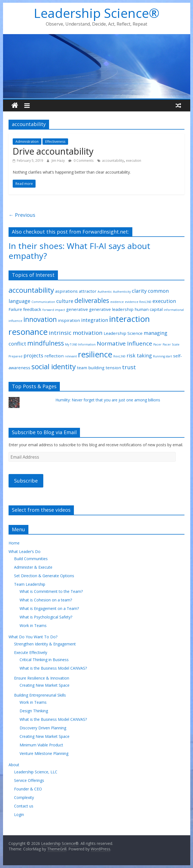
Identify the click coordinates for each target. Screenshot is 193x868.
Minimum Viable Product (41, 745)
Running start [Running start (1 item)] (163, 356)
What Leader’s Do (25, 551)
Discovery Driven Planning (43, 728)
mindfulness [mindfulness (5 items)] (46, 343)
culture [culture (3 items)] (65, 301)
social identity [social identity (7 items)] (54, 366)
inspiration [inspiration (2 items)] (69, 320)
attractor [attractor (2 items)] (88, 291)
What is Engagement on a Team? (49, 608)
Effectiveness (55, 142)
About (14, 765)
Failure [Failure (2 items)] (15, 309)
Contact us (24, 806)
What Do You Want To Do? (33, 637)
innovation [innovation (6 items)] (40, 319)
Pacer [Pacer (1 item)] (157, 344)
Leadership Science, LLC (36, 772)
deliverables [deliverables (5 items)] (92, 301)
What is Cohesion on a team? (46, 600)
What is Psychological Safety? (46, 617)
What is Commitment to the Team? (51, 591)
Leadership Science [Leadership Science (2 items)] (123, 333)
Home (14, 543)
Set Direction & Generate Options (44, 576)
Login (19, 814)
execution (134, 161)
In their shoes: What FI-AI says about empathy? (79, 251)
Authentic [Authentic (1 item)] (105, 292)
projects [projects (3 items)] (33, 355)
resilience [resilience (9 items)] (95, 354)
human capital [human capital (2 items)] (149, 309)
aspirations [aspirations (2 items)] (66, 291)
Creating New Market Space (45, 685)
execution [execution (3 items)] (164, 301)
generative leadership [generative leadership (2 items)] (111, 309)
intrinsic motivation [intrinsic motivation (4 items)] (76, 333)
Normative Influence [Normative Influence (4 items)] (124, 343)
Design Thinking (34, 711)
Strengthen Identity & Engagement (45, 644)
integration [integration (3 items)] (95, 320)
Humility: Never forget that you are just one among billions (108, 400)
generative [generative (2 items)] (77, 309)
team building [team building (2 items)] (91, 368)
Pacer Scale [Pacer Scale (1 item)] (171, 344)
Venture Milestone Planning (44, 753)
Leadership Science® (97, 13)
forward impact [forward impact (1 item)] (54, 310)
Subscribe (26, 481)
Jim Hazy (59, 161)
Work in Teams (33, 625)
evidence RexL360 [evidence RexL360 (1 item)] (138, 302)
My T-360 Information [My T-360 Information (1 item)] (80, 344)
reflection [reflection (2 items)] (54, 356)
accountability (113, 161)
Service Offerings (29, 780)
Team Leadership (30, 584)
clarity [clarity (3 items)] (139, 291)
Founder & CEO (28, 789)
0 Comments (81, 161)
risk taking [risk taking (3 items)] (139, 355)
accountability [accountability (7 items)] (31, 290)
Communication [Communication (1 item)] (43, 302)
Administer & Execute (33, 567)
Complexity (24, 797)
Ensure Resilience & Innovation (42, 678)
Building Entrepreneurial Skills (40, 695)
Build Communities (31, 559)
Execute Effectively (31, 652)
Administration (27, 142)
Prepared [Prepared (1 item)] (15, 356)
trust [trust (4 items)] (129, 367)
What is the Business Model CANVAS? (53, 668)
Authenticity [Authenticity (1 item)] (122, 292)
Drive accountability (53, 151)
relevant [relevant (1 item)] (71, 356)
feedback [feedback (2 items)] (32, 309)
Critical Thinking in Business (44, 660)
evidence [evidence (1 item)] (117, 302)
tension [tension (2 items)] (113, 368)
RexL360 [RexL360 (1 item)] (119, 356)
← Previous (22, 215)
